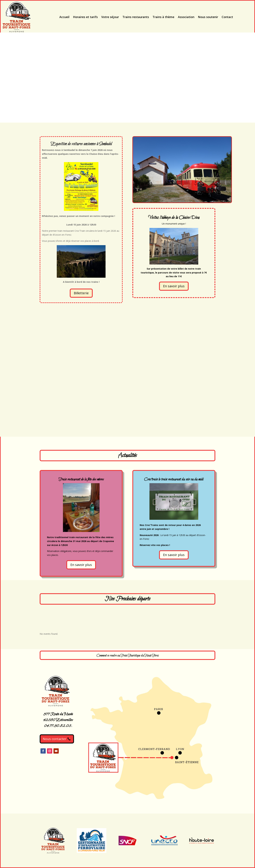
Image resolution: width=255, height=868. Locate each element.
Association (186, 17)
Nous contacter (55, 739)
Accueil (64, 17)
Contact (227, 17)
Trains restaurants (136, 17)
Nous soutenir (208, 17)
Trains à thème (163, 17)
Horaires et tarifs (85, 17)
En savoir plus (174, 286)
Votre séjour (110, 17)
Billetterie (81, 293)
